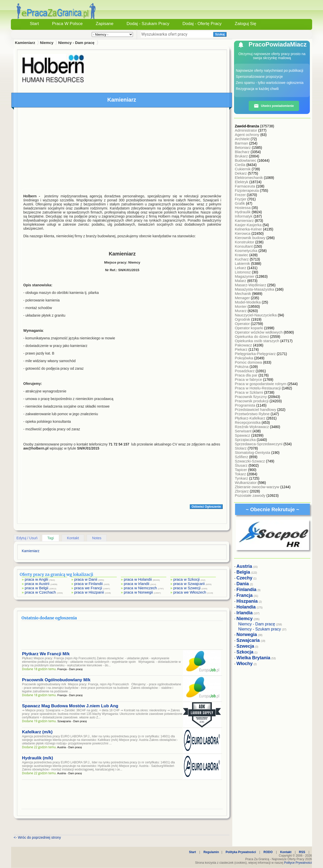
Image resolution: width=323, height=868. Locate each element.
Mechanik (243, 294)
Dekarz (241, 173)
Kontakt (73, 538)
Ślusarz (242, 465)
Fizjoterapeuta (247, 190)
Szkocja (245, 652)
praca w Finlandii (89, 584)
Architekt (243, 139)
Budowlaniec (246, 160)
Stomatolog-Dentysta (253, 452)
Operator (243, 324)
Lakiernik (243, 263)
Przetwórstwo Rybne (253, 414)
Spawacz (243, 435)
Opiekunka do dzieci (252, 336)
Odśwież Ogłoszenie (206, 507)
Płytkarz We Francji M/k (46, 654)
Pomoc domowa (249, 362)
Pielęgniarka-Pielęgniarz (256, 354)
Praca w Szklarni (249, 392)
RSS (302, 852)
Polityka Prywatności (241, 852)
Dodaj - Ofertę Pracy (202, 24)
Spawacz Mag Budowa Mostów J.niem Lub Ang (70, 706)
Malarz (241, 281)
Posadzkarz (245, 371)
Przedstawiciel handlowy (256, 409)
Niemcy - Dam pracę (76, 43)
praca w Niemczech (140, 588)
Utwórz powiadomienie (274, 106)
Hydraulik (243, 212)
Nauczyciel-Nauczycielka (256, 315)
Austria (244, 566)
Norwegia (247, 635)
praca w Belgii (37, 588)
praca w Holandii (138, 579)
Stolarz (241, 448)
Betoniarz (243, 147)
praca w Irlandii (137, 584)
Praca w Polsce (67, 24)
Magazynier (245, 276)
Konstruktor (245, 242)
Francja (245, 595)
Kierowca (243, 233)
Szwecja (245, 646)
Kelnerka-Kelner (249, 229)
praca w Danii (86, 579)
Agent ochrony (248, 135)
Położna (242, 367)
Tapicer (241, 470)
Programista (246, 405)
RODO (268, 852)
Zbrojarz (242, 491)
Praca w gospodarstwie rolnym (261, 384)
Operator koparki (249, 328)
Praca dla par (247, 375)
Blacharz (243, 152)
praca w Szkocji (187, 579)
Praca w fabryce (249, 379)
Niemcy (47, 43)
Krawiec (242, 255)
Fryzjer (241, 199)
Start (34, 24)
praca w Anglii (37, 579)
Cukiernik (243, 169)
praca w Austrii (37, 584)
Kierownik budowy (251, 238)
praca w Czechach (40, 592)
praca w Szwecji (187, 588)
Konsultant (244, 246)
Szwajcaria (248, 640)
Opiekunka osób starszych (258, 341)
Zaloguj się (246, 24)
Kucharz (242, 259)
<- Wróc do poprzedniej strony (37, 837)
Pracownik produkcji (252, 401)
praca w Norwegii (138, 592)
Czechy (245, 578)
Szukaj (220, 34)
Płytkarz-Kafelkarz (251, 418)
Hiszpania (247, 601)
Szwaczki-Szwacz (250, 461)
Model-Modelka (248, 302)
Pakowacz (244, 345)
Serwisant (244, 431)
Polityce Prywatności (298, 863)
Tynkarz (242, 478)
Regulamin (211, 852)
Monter (241, 306)
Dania (243, 584)
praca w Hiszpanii (89, 592)
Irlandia (245, 613)
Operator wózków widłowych (259, 332)
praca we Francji (88, 588)
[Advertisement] (122, 149)
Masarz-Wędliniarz (251, 285)
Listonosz (243, 272)
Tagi (51, 538)
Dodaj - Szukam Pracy (148, 24)
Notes (97, 538)
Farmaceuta (245, 186)
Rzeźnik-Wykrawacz (252, 427)
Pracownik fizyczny (251, 397)
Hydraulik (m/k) (38, 758)
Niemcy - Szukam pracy (260, 629)
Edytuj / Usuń (27, 538)
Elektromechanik (249, 178)
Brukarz (242, 156)
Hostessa (243, 208)
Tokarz (241, 474)
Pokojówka (245, 358)
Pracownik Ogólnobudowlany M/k (56, 680)
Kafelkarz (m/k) (37, 732)
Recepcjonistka (248, 422)
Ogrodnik (243, 319)
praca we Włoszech (190, 592)
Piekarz (242, 349)
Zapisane (105, 24)
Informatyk (244, 216)
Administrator (247, 130)
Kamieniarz (245, 220)
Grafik (240, 203)
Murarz (241, 311)
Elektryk (242, 182)
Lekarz (241, 268)
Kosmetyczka (247, 251)
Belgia (243, 572)
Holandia (246, 607)
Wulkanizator (246, 483)
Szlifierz (242, 457)
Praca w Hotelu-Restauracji (258, 388)
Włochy (245, 664)
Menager (243, 298)
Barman (242, 143)
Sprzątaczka (246, 440)
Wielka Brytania (253, 658)
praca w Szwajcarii (189, 584)
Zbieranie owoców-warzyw (258, 487)
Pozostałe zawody (251, 495)
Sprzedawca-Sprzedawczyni (259, 444)
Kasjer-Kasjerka (249, 225)
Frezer (241, 195)
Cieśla (241, 165)
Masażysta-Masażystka (255, 289)
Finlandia (247, 590)
